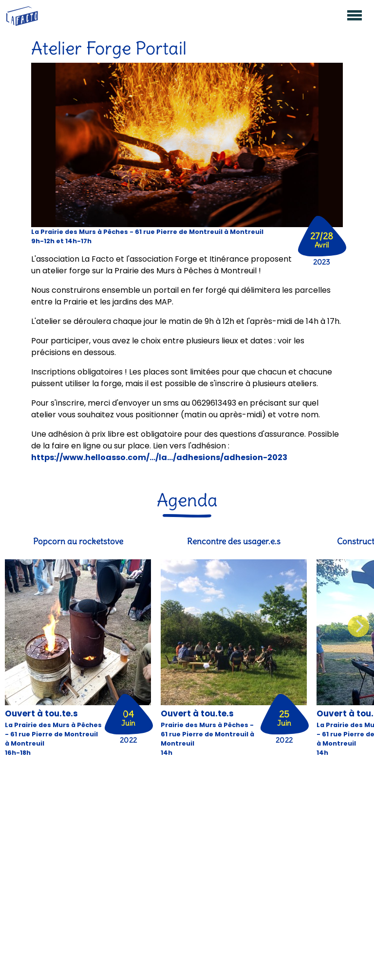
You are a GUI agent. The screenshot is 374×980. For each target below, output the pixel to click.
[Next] (358, 626)
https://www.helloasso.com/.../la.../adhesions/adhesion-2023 (159, 457)
